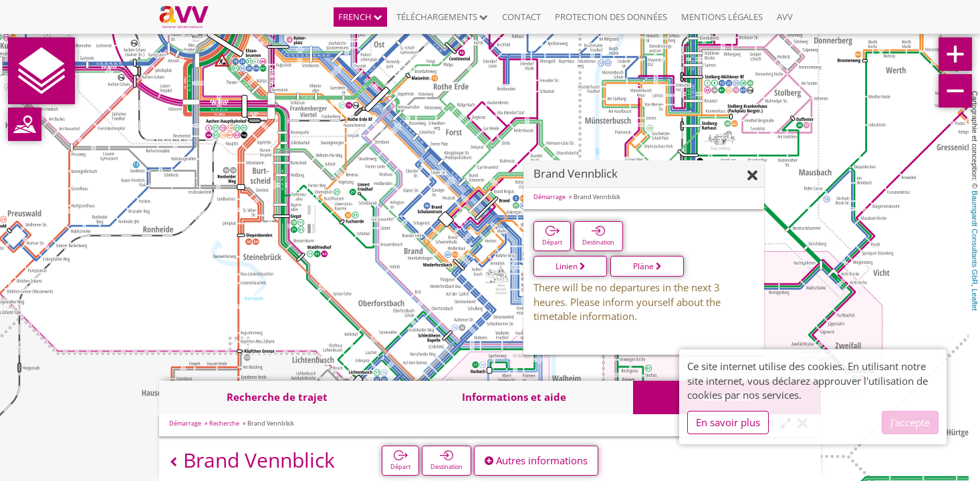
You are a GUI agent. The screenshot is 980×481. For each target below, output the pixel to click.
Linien (571, 266)
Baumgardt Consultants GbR (975, 237)
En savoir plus (728, 422)
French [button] (360, 17)
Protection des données (611, 17)
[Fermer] (752, 176)
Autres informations (536, 460)
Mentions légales (722, 17)
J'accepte (910, 422)
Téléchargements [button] (442, 17)
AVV (785, 17)
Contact (521, 17)
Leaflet (975, 300)
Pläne (647, 266)
